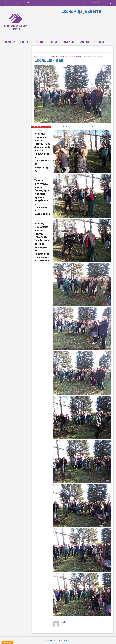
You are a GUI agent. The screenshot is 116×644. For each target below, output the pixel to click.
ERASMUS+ (96, 3)
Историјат (10, 42)
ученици (78, 56)
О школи (24, 42)
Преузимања (68, 42)
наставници (61, 56)
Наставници (39, 42)
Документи (54, 3)
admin (65, 622)
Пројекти (87, 3)
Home (36, 49)
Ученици (53, 42)
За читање (99, 42)
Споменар (84, 42)
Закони (45, 3)
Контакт (105, 3)
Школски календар (34, 3)
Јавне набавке (77, 3)
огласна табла (70, 56)
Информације (65, 3)
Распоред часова (19, 3)
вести (40, 49)
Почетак (8, 3)
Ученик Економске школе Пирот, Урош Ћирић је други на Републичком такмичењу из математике (42, 197)
